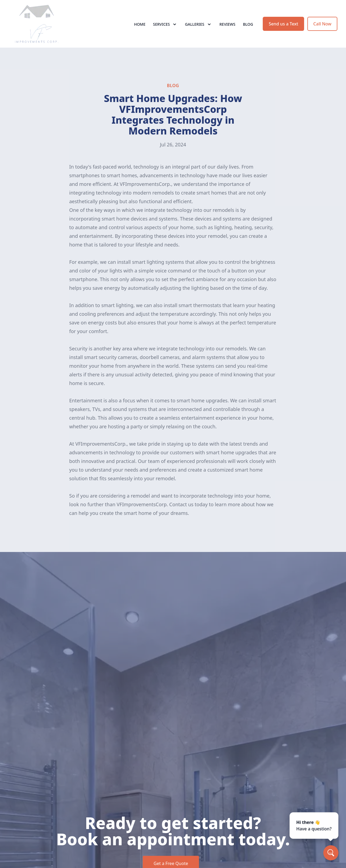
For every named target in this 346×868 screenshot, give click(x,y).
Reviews (227, 24)
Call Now (322, 24)
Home (140, 24)
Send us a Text (283, 24)
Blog (248, 24)
